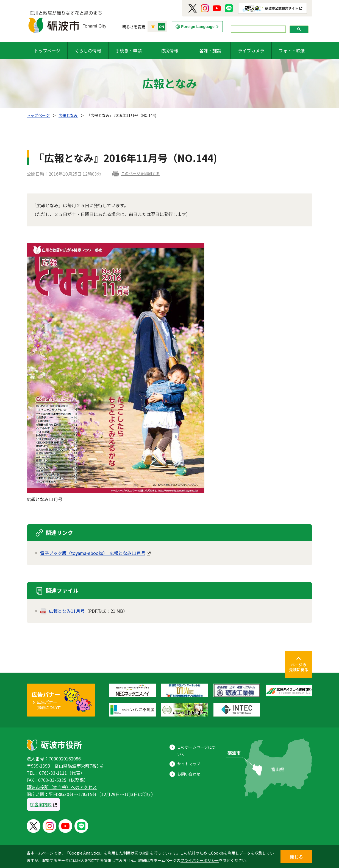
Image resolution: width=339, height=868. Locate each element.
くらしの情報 (88, 50)
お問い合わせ (189, 774)
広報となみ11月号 (67, 611)
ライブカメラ (251, 50)
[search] (258, 29)
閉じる (296, 857)
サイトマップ (189, 764)
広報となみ (68, 115)
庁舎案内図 (41, 804)
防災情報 (169, 50)
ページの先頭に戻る (299, 667)
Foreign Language (198, 27)
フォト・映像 (292, 50)
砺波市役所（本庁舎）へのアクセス (62, 787)
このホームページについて (196, 750)
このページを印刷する (140, 173)
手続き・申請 (129, 50)
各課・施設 (210, 50)
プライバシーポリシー (200, 860)
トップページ (47, 50)
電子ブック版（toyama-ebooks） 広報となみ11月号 (93, 553)
